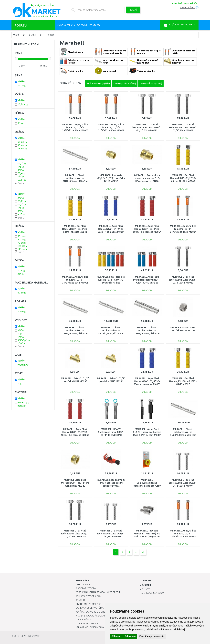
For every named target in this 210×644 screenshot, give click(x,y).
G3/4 (21, 173)
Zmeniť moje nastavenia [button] (152, 636)
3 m (21, 274)
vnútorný (23, 365)
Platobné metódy (86, 588)
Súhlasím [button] (116, 636)
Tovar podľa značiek (88, 624)
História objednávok (152, 593)
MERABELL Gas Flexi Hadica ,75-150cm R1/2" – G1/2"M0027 (183, 381)
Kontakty (95, 25)
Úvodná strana (66, 25)
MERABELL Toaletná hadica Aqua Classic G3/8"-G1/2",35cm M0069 (111, 534)
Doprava (82, 25)
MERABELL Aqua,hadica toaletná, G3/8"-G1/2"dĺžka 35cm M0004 (183, 229)
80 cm (22, 239)
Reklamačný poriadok (88, 596)
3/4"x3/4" (24, 340)
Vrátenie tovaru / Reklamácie (92, 616)
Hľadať (133, 10)
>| (143, 552)
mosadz (23, 402)
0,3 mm (22, 293)
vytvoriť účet (191, 3)
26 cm (22, 85)
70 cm (22, 243)
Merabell (50, 35)
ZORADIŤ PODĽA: (70, 83)
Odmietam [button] (130, 636)
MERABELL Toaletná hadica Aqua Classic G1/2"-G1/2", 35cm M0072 (147, 127)
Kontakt (80, 600)
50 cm (22, 236)
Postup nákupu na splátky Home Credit (98, 592)
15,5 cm (23, 104)
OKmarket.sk (33, 636)
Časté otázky (187, 7)
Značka (32, 35)
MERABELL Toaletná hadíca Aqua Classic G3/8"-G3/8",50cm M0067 (183, 280)
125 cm (22, 246)
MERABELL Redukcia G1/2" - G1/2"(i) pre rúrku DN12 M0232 (111, 178)
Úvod (16, 35)
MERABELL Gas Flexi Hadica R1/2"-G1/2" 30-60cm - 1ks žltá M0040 (183, 178)
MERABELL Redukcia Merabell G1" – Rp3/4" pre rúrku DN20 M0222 (75, 483)
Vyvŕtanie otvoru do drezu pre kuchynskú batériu (105, 612)
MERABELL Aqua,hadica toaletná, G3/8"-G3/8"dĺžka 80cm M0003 (75, 127)
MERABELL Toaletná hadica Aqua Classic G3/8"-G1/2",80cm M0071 (183, 483)
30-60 (22, 312)
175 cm (22, 249)
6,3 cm (22, 123)
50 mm (22, 142)
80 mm (22, 145)
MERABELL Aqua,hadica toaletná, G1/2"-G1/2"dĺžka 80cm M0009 (111, 127)
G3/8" (22, 180)
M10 (21, 214)
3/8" (21, 170)
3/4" (21, 177)
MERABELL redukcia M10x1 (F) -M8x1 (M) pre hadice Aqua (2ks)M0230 (147, 534)
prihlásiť (177, 3)
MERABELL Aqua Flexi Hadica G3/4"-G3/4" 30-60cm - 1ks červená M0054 (147, 229)
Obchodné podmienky (88, 604)
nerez (22, 406)
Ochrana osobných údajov (92, 608)
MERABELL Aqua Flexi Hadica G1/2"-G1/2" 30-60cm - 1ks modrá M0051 (111, 229)
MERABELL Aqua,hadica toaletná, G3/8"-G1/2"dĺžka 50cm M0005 (75, 280)
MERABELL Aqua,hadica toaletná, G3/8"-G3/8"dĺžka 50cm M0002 (183, 534)
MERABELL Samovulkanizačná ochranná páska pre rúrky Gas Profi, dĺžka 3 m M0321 (147, 486)
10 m (21, 271)
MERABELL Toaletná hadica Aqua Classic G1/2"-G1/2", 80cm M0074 (75, 534)
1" (20, 334)
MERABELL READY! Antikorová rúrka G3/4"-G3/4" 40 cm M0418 (111, 432)
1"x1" (21, 343)
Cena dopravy (84, 585)
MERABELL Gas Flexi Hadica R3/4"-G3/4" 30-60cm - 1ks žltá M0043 (75, 229)
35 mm (22, 149)
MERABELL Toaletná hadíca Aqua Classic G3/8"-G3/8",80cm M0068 (183, 127)
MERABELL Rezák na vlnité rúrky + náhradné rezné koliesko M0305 (111, 483)
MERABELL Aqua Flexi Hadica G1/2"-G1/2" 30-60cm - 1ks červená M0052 (75, 432)
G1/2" (22, 163)
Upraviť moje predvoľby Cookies (95, 627)
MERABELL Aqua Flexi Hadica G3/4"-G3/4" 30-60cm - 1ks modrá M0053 (147, 381)
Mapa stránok (84, 620)
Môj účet (145, 589)
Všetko (21, 81)
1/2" (21, 167)
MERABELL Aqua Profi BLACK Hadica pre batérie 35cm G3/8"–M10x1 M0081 (147, 432)
